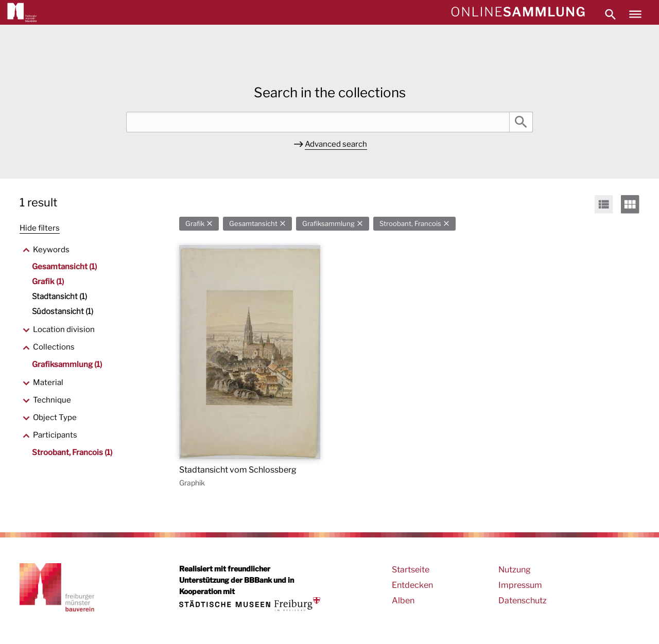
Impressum (520, 585)
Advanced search (336, 144)
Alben (403, 601)
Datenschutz (523, 601)
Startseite (411, 570)
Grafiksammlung (328, 224)
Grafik (195, 224)
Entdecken (412, 585)
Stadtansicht (59, 297)
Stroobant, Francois (410, 224)
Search (521, 122)
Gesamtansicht (253, 224)
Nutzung (515, 570)
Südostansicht (63, 311)
